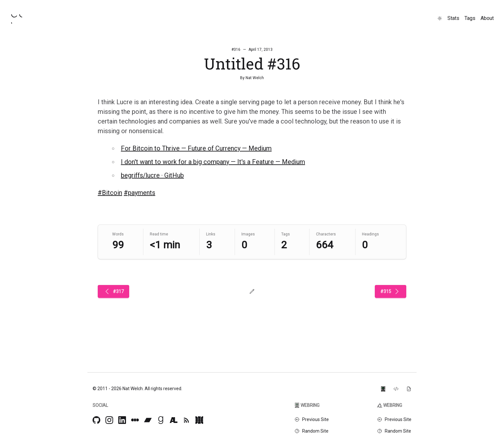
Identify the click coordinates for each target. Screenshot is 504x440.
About (487, 18)
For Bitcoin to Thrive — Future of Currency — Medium (196, 148)
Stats (453, 18)
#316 (236, 50)
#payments (139, 193)
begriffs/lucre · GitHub (152, 175)
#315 (391, 291)
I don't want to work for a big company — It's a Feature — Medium (213, 162)
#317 (113, 291)
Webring (307, 405)
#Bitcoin (110, 193)
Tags (470, 18)
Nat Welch (255, 78)
